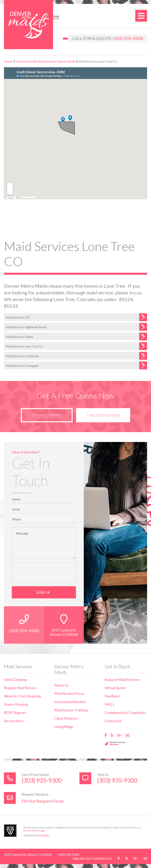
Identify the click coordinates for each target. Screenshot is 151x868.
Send (44, 592)
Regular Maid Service (20, 688)
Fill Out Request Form (43, 801)
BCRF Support (15, 713)
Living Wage (64, 727)
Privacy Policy (31, 831)
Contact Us (113, 721)
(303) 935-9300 (128, 38)
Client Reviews (66, 718)
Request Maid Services (122, 679)
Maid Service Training (71, 710)
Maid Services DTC (18, 317)
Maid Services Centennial (22, 356)
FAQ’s (109, 704)
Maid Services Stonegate (22, 366)
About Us (61, 685)
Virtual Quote (115, 688)
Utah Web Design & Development (10, 831)
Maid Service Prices (69, 693)
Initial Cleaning (15, 679)
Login (42, 831)
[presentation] (44, 572)
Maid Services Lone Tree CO (24, 346)
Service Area (25, 61)
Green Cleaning (16, 704)
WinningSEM (43, 835)
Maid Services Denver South (56, 61)
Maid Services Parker (20, 337)
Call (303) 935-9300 (103, 415)
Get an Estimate (47, 415)
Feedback (112, 696)
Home (8, 61)
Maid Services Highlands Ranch (26, 327)
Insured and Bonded (70, 702)
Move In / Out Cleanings (23, 696)
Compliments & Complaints (125, 713)
